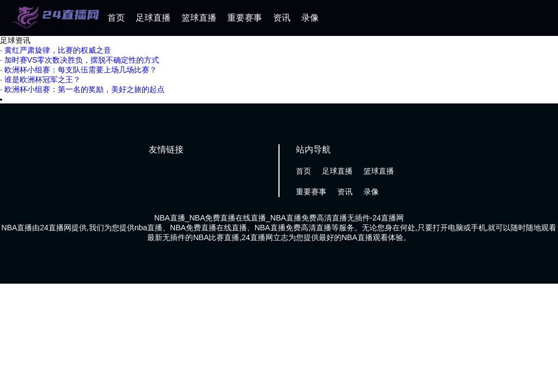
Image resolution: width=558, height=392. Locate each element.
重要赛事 (245, 18)
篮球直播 (199, 18)
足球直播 (153, 18)
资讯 (282, 18)
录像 (310, 18)
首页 (116, 18)
